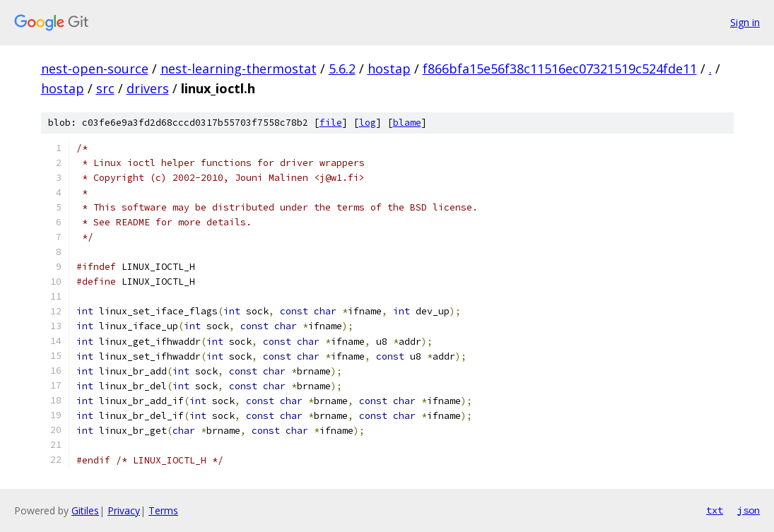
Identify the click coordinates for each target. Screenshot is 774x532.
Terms (163, 510)
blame (407, 123)
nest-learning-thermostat (239, 69)
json (749, 510)
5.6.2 (342, 69)
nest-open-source (95, 69)
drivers (148, 88)
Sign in (745, 22)
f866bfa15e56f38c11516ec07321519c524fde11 (560, 69)
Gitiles (85, 510)
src (105, 88)
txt (715, 510)
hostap (389, 69)
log (368, 123)
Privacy (124, 510)
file (331, 123)
